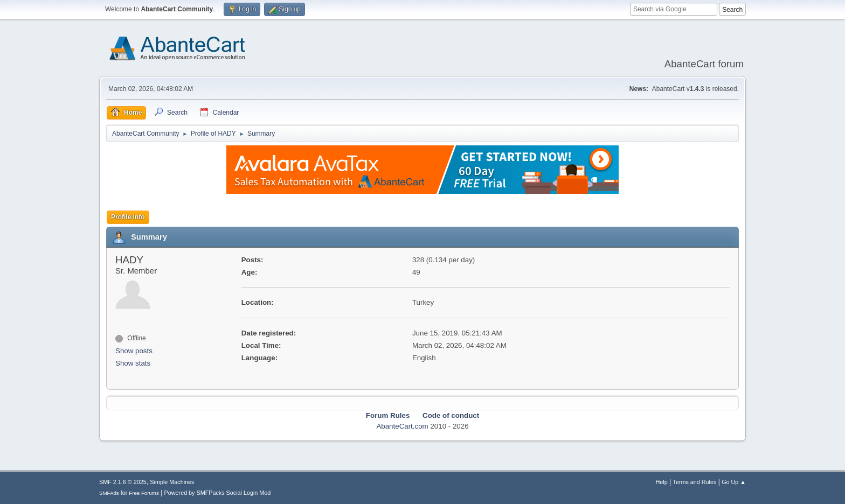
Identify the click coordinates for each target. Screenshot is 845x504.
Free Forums (144, 493)
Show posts (134, 351)
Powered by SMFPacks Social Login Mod (218, 493)
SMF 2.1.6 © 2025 (123, 482)
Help (662, 482)
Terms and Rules (695, 482)
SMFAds (109, 493)
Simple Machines (172, 482)
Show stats (133, 363)
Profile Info (128, 217)
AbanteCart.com (402, 426)
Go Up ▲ (734, 482)
